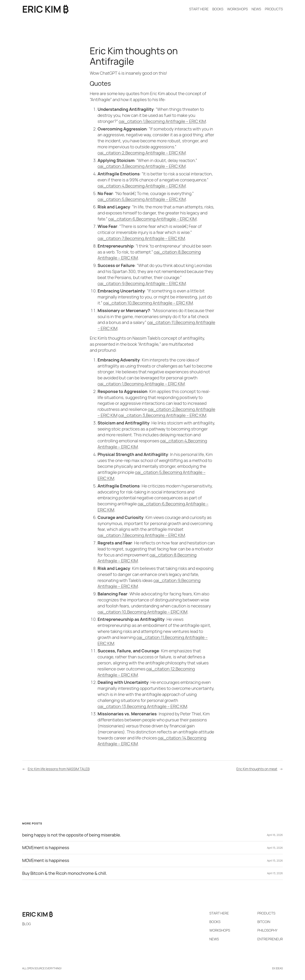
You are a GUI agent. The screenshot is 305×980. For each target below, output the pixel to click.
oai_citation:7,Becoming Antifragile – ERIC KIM (141, 238)
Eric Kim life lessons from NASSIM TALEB (59, 769)
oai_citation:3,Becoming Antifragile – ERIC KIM (142, 166)
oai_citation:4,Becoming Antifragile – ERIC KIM (142, 186)
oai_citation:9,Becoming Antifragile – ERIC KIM (142, 283)
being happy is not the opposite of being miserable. (72, 835)
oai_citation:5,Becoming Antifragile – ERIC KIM (142, 199)
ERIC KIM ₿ (45, 9)
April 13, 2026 (275, 873)
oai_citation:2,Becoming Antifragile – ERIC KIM (142, 153)
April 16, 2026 (275, 835)
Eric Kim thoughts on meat (257, 769)
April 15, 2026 (275, 848)
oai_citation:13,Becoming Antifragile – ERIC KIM (142, 706)
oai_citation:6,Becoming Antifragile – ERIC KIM (152, 219)
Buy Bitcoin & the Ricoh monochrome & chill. (65, 873)
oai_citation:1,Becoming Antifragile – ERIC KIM (162, 121)
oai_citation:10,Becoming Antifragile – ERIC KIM (148, 303)
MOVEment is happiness (46, 848)
